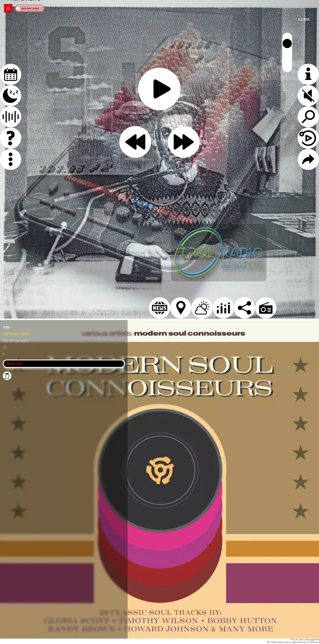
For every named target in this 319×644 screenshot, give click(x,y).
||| (8, 8)
